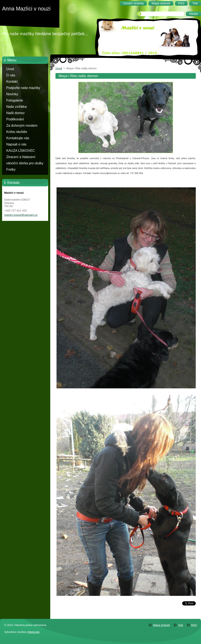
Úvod (10, 69)
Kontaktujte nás (18, 138)
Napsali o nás (16, 144)
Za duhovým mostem (22, 126)
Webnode (34, 632)
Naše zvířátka (16, 107)
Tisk (180, 625)
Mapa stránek (161, 625)
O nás (11, 75)
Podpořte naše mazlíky (23, 88)
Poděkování (15, 119)
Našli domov (15, 113)
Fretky (11, 169)
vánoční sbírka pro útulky (25, 163)
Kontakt (12, 82)
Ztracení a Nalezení (21, 157)
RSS (194, 625)
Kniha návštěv (17, 132)
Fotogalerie (15, 100)
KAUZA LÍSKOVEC (21, 151)
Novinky (12, 94)
